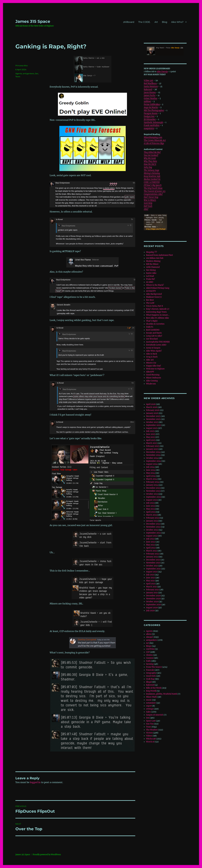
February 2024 (153, 482)
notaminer (151, 703)
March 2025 (152, 443)
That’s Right (152, 321)
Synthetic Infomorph (153, 122)
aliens (149, 634)
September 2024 (153, 461)
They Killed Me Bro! (152, 152)
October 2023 (152, 494)
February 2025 (153, 446)
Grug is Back (152, 357)
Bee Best (150, 300)
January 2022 (152, 557)
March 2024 (152, 479)
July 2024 (150, 467)
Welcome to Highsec (155, 369)
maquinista (149, 128)
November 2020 (153, 599)
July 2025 (150, 431)
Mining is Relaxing (152, 173)
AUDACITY (151, 291)
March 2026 (152, 407)
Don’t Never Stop (151, 197)
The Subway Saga (151, 170)
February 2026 (153, 410)
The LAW (150, 303)
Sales (148, 712)
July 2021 (150, 575)
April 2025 (151, 440)
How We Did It (150, 164)
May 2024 (151, 473)
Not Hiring (151, 270)
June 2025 (151, 434)
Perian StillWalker (152, 104)
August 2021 (152, 572)
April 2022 (151, 548)
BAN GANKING (153, 330)
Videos (149, 736)
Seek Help (148, 203)
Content (150, 658)
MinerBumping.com (153, 137)
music (149, 700)
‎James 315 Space (33, 21)
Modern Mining (153, 261)
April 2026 (151, 404)
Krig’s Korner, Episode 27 (158, 309)
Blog (165, 22)
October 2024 (152, 458)
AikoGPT (150, 372)
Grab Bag (150, 679)
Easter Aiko (151, 273)
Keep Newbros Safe (152, 176)
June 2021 (151, 578)
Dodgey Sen (149, 116)
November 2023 (153, 491)
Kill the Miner (152, 264)
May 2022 (151, 545)
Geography (151, 673)
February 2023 (153, 518)
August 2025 (152, 428)
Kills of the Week (154, 688)
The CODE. (144, 22)
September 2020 (153, 605)
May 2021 (150, 581)
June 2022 (151, 542)
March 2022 (152, 551)
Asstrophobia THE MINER (158, 342)
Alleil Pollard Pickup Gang (158, 288)
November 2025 (153, 419)
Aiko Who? (177, 22)
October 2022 (152, 530)
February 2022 (153, 554)
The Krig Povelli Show (153, 188)
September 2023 (153, 497)
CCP (148, 652)
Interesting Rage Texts (156, 312)
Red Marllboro (150, 84)
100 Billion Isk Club (155, 258)
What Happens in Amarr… (158, 315)
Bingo (149, 646)
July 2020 (150, 611)
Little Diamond (153, 267)
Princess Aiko (22, 66)
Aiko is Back (152, 354)
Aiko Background (154, 294)
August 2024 (152, 464)
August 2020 (152, 608)
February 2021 (152, 590)
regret (149, 706)
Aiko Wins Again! (154, 351)
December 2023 (153, 488)
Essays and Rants (154, 333)
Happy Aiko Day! (154, 366)
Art (156, 22)
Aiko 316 (150, 360)
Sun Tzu (150, 724)
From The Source (154, 667)
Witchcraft (151, 739)
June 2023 (151, 506)
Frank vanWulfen (152, 125)
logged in (35, 782)
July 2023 (150, 503)
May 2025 (151, 437)
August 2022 (152, 536)
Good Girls (151, 676)
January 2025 (152, 449)
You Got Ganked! (151, 155)
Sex (37, 73)
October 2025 (152, 422)
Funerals (150, 670)
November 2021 (153, 563)
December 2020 (153, 596)
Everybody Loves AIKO (156, 345)
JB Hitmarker (150, 119)
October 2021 (152, 566)
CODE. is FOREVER (152, 182)
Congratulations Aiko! (153, 194)
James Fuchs (150, 95)
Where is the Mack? (155, 285)
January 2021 (152, 593)
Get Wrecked (152, 339)
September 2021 (153, 569)
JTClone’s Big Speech (153, 185)
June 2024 (151, 470)
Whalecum (151, 384)
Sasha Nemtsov (151, 87)
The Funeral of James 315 (155, 191)
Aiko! (146, 209)
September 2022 (153, 533)
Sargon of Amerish (155, 715)
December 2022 (153, 524)
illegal (149, 682)
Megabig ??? (151, 252)
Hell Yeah (148, 206)
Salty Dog (148, 167)
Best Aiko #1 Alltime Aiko (157, 318)
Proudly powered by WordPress (47, 855)
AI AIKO (150, 282)
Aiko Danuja (162, 72)
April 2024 (151, 476)
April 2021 (151, 584)
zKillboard (129, 22)
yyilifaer (147, 101)
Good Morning (153, 375)
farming (150, 664)
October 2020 (152, 602)
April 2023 (151, 512)
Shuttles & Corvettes (155, 324)
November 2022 (153, 527)
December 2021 (153, 560)
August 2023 (152, 500)
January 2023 (152, 521)
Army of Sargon (153, 348)
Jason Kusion (150, 92)
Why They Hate (150, 161)
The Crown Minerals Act (155, 140)
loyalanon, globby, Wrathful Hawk (162, 694)
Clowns (149, 655)
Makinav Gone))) (154, 297)
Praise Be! (151, 279)
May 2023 (150, 509)
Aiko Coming (152, 381)
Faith (148, 661)
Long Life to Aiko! (154, 336)
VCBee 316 (148, 81)
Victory (149, 733)
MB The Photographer (154, 110)
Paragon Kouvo (151, 113)
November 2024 (153, 455)
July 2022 (150, 539)
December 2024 (153, 452)
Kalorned (148, 90)
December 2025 (153, 416)
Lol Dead (150, 276)
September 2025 (153, 425)
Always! (150, 637)
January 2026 (152, 413)
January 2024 (152, 485)
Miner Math (151, 697)
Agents (19, 73)
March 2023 (151, 515)
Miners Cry (151, 363)
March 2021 (151, 587)
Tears (18, 76)
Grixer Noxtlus (151, 98)
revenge (150, 709)
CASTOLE (150, 649)
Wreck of (150, 742)
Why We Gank (150, 158)
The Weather (152, 730)
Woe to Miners (150, 200)
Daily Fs (150, 327)
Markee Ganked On (152, 179)
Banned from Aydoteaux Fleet (159, 255)
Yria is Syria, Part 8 (154, 306)
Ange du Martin (151, 107)
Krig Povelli (151, 691)
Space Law (151, 721)
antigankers (28, 73)
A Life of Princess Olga (154, 143)
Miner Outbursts (154, 378)
